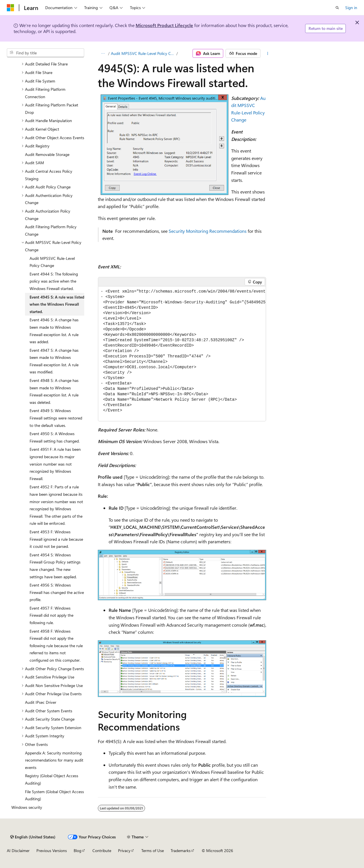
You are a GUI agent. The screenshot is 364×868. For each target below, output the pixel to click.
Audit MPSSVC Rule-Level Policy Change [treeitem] (52, 262)
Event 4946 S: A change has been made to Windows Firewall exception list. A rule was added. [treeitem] (54, 331)
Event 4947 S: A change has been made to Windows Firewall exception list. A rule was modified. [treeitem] (54, 361)
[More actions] (268, 54)
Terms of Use (153, 850)
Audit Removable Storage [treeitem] (47, 154)
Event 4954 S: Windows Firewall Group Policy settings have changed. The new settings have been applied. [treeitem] (55, 566)
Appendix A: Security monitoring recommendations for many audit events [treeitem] (54, 760)
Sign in (351, 8)
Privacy (124, 850)
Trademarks (181, 850)
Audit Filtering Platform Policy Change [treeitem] (51, 230)
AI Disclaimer (18, 850)
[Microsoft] (11, 8)
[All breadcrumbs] (103, 54)
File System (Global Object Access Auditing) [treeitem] (54, 795)
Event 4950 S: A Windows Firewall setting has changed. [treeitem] (55, 437)
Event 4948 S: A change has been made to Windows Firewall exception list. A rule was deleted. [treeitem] (54, 391)
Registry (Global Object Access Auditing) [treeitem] (52, 779)
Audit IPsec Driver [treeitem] (41, 702)
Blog (77, 850)
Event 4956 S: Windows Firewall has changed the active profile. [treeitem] (57, 592)
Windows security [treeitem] (27, 807)
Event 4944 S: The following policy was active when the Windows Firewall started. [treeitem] (54, 281)
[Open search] (337, 8)
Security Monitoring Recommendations (208, 231)
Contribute (102, 850)
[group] (182, 354)
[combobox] (45, 53)
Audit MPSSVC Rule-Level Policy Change (143, 53)
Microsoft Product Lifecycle (164, 25)
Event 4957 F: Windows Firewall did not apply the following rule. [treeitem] (51, 615)
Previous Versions (52, 850)
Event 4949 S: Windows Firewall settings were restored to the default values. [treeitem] (56, 418)
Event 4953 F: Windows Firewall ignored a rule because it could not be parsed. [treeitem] (56, 539)
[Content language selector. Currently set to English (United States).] (33, 837)
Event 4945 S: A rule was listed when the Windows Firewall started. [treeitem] (57, 304)
